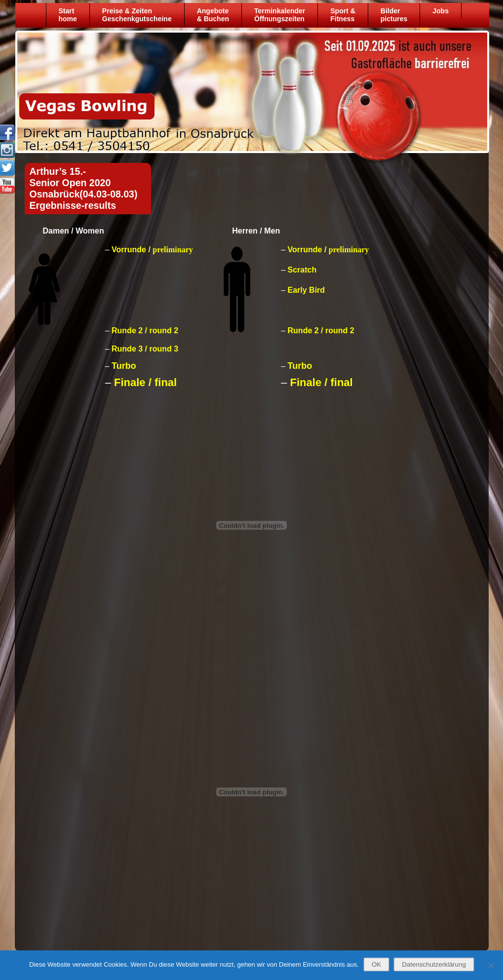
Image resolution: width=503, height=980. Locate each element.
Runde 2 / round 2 (145, 331)
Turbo (124, 366)
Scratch (302, 270)
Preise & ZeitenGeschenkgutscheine (137, 15)
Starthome (68, 15)
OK (376, 964)
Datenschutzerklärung (434, 964)
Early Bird (307, 290)
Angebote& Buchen (213, 15)
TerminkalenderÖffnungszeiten (280, 15)
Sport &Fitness (343, 15)
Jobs (441, 11)
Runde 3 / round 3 (145, 349)
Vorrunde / (152, 250)
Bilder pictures (394, 15)
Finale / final (145, 382)
